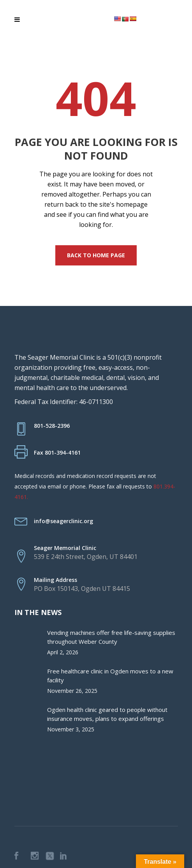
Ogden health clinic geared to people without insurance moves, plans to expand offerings (107, 714)
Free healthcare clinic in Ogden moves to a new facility (110, 676)
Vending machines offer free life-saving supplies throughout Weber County (111, 637)
